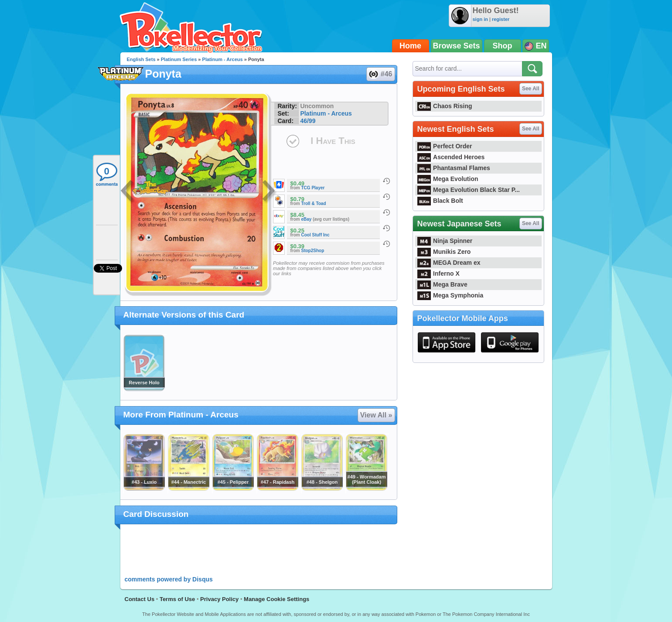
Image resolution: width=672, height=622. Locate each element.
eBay (307, 219)
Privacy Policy (219, 599)
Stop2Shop (313, 251)
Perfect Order (445, 146)
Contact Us (140, 599)
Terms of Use (177, 599)
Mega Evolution (448, 179)
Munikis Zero (444, 252)
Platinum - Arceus (223, 59)
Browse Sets (457, 46)
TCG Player (313, 188)
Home (410, 46)
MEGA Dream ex (449, 263)
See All (531, 89)
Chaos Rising (445, 106)
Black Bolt (440, 201)
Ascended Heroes (451, 157)
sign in (480, 19)
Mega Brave (442, 284)
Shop (503, 46)
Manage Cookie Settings (276, 599)
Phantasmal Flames (454, 168)
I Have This (333, 141)
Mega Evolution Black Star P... (469, 190)
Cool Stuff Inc (316, 235)
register (501, 19)
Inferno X (438, 273)
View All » (376, 415)
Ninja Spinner (445, 241)
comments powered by (169, 579)
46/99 (308, 121)
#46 (380, 74)
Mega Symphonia (450, 295)
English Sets (141, 59)
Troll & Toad (314, 203)
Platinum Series (179, 59)
